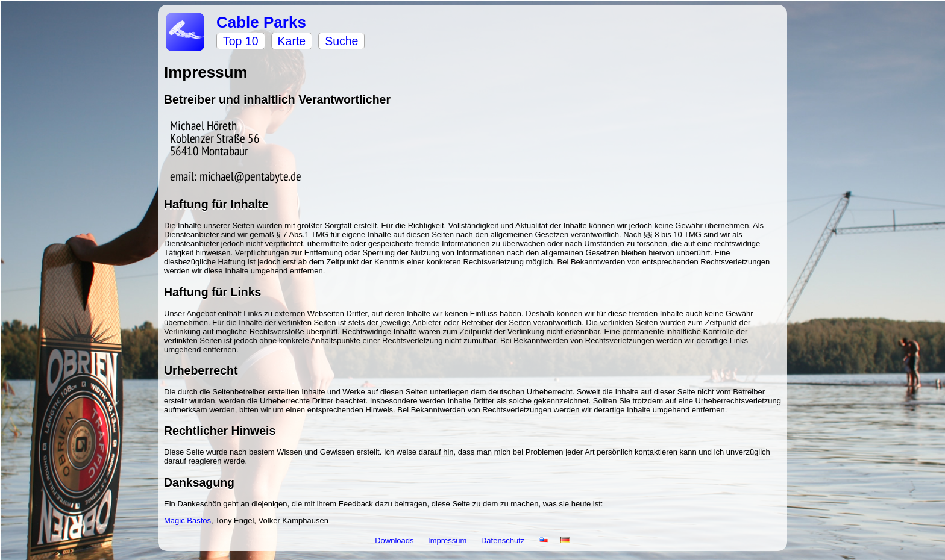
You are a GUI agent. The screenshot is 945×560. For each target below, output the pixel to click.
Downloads (395, 540)
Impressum (448, 540)
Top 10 (241, 41)
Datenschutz (504, 540)
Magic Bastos (187, 521)
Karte (292, 41)
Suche (341, 41)
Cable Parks (261, 22)
